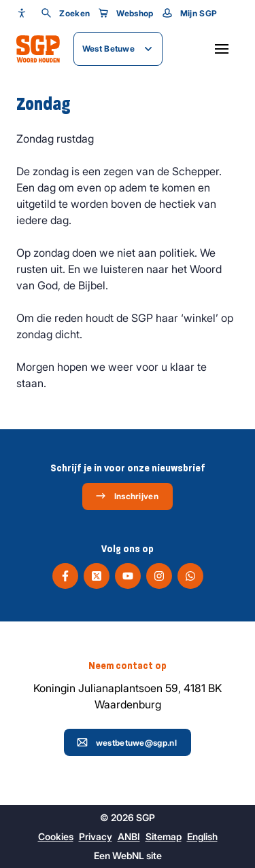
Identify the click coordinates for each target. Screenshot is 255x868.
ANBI (129, 836)
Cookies (56, 836)
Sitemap (164, 836)
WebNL (128, 855)
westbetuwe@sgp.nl (127, 742)
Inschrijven (127, 496)
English (202, 836)
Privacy (96, 836)
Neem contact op (128, 666)
